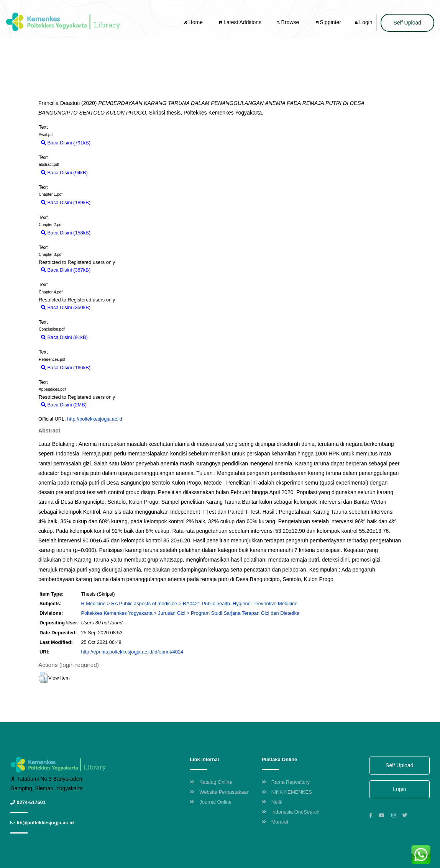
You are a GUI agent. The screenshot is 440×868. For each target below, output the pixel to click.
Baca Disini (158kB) (66, 233)
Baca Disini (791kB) (66, 143)
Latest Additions (240, 22)
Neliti (272, 802)
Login (364, 22)
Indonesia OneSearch (291, 812)
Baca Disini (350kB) (66, 307)
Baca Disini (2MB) (64, 405)
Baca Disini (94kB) (64, 173)
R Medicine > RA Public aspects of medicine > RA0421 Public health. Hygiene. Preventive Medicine (189, 604)
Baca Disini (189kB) (66, 202)
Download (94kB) (110, 173)
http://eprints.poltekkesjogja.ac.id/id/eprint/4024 (132, 652)
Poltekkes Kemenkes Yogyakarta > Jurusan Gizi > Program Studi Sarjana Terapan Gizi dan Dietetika (190, 613)
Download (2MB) (109, 405)
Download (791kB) (114, 143)
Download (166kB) (114, 368)
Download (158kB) (114, 233)
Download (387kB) (114, 270)
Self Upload (407, 23)
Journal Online (211, 802)
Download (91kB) (110, 337)
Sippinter (328, 22)
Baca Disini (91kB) (64, 337)
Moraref (275, 822)
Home (194, 22)
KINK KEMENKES (287, 792)
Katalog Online (211, 782)
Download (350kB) (114, 307)
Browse (289, 22)
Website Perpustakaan (220, 792)
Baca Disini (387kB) (66, 270)
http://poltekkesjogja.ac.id (95, 419)
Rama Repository (286, 782)
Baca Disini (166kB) (66, 368)
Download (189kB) (114, 202)
